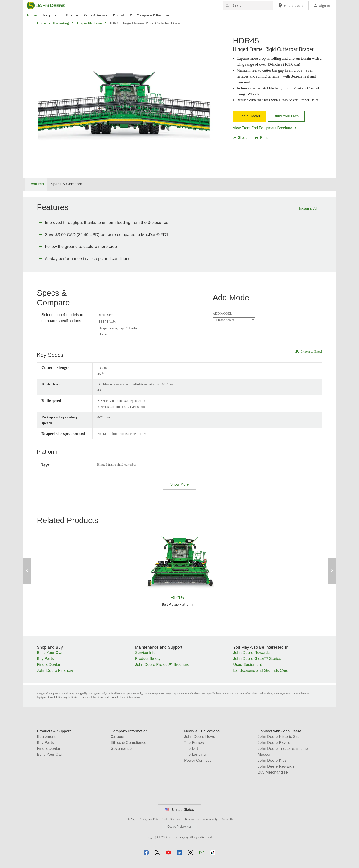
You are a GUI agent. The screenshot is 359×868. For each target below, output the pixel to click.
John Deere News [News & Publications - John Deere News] (200, 737)
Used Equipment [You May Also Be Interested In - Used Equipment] (247, 665)
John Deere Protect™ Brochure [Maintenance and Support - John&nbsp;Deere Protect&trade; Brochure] (162, 665)
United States (180, 810)
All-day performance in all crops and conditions (88, 259)
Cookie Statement (171, 819)
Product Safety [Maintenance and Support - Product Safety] (148, 659)
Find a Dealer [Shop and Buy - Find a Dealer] (49, 665)
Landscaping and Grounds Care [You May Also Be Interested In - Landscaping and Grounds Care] (261, 670)
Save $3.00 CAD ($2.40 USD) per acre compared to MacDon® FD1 (107, 235)
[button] (146, 852)
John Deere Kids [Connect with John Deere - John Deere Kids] (272, 760)
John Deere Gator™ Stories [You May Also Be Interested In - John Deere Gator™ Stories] (257, 659)
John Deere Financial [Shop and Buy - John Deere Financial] (55, 670)
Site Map (131, 819)
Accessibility (210, 819)
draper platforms (90, 23)
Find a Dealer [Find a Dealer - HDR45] (249, 116)
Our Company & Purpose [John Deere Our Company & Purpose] (149, 15)
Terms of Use (192, 819)
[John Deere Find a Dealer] (291, 5)
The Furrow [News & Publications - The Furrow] (194, 743)
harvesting (61, 23)
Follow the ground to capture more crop (81, 247)
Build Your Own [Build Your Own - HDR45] (286, 116)
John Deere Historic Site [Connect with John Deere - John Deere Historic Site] (279, 737)
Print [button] (261, 138)
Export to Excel (311, 352)
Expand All (308, 208)
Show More (180, 484)
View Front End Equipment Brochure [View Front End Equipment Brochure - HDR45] (265, 128)
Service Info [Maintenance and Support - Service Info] (145, 653)
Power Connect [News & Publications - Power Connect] (197, 760)
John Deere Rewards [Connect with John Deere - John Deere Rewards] (276, 766)
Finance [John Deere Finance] (72, 15)
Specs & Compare (66, 184)
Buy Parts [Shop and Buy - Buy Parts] (45, 659)
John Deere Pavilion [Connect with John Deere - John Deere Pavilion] (275, 743)
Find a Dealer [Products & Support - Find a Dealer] (49, 748)
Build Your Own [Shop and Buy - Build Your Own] (50, 653)
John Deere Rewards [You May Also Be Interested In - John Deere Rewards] (251, 653)
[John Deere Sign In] (321, 5)
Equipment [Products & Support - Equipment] (46, 737)
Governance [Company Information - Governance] (121, 748)
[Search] (248, 5)
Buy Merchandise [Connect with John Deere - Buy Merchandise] (273, 772)
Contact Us (227, 819)
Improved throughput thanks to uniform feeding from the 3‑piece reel (107, 223)
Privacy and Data (149, 819)
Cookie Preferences (179, 827)
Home (41, 23)
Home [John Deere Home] (32, 15)
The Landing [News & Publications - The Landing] (195, 754)
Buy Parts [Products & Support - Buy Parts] (45, 743)
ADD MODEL (222, 314)
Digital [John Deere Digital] (118, 15)
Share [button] (240, 138)
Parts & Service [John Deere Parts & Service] (96, 15)
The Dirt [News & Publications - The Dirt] (191, 748)
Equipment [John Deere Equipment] (51, 15)
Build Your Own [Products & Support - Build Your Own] (50, 754)
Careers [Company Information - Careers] (117, 737)
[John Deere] (49, 5)
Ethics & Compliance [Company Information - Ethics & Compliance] (129, 743)
